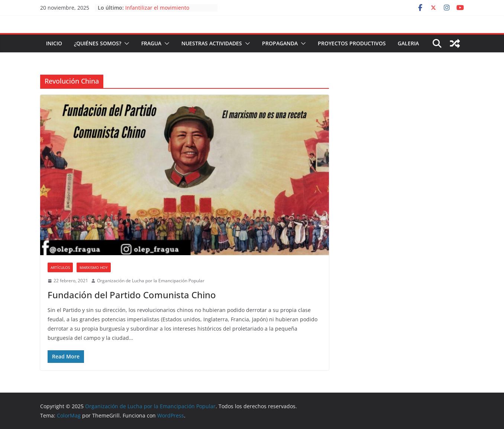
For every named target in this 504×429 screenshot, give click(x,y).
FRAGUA (151, 43)
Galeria (408, 43)
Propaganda (280, 43)
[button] (125, 43)
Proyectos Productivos (352, 43)
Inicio (54, 43)
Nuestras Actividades (212, 43)
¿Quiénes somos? (98, 43)
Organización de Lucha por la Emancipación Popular (151, 281)
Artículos (60, 267)
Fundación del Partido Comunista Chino (132, 295)
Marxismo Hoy (94, 267)
